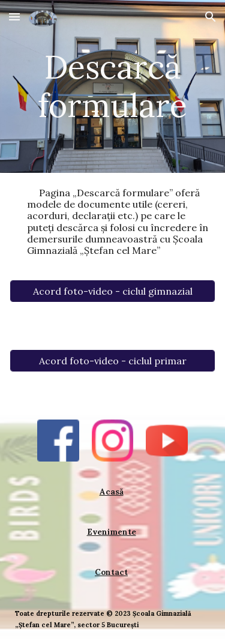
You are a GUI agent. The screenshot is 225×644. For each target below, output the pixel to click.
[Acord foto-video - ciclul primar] (112, 361)
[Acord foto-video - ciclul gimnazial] (112, 291)
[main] (112, 86)
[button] (14, 17)
